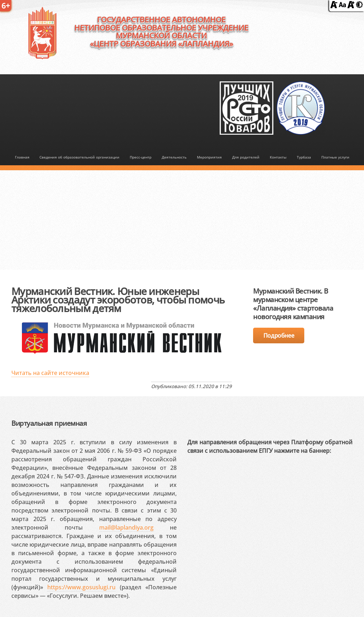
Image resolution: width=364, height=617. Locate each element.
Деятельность (174, 157)
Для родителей (246, 157)
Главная (22, 157)
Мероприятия (209, 157)
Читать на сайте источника (50, 373)
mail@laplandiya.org (126, 527)
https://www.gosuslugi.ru (81, 587)
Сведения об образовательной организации (79, 157)
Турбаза (304, 157)
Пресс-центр (141, 157)
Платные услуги (335, 157)
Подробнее (279, 336)
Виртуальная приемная (49, 423)
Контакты (278, 157)
